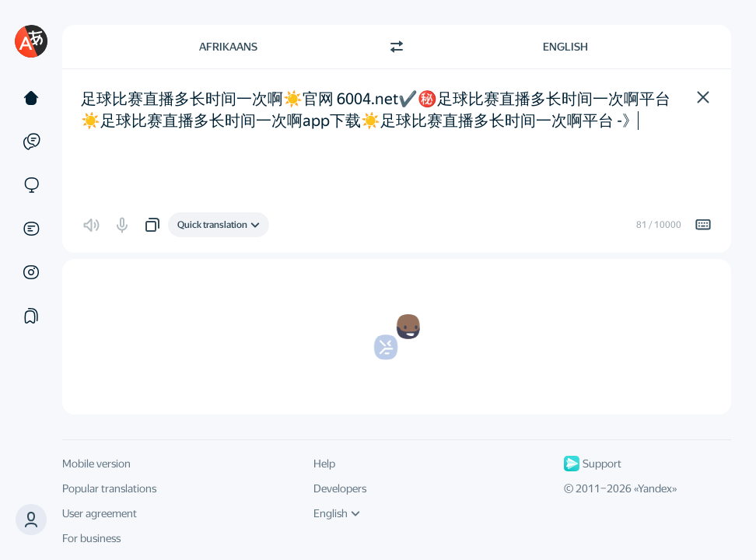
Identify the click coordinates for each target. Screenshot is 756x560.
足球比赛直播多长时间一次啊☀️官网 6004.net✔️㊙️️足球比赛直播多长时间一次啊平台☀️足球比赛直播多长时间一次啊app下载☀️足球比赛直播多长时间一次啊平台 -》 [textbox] (376, 110)
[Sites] (31, 185)
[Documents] (31, 229)
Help (324, 464)
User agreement (100, 513)
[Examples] (31, 142)
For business (91, 538)
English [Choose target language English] (565, 47)
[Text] (31, 98)
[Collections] (31, 316)
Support (593, 464)
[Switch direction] (397, 47)
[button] (31, 520)
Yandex (655, 488)
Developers (340, 488)
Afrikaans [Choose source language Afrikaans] (228, 47)
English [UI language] (337, 513)
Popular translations (109, 488)
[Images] (31, 272)
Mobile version (96, 464)
